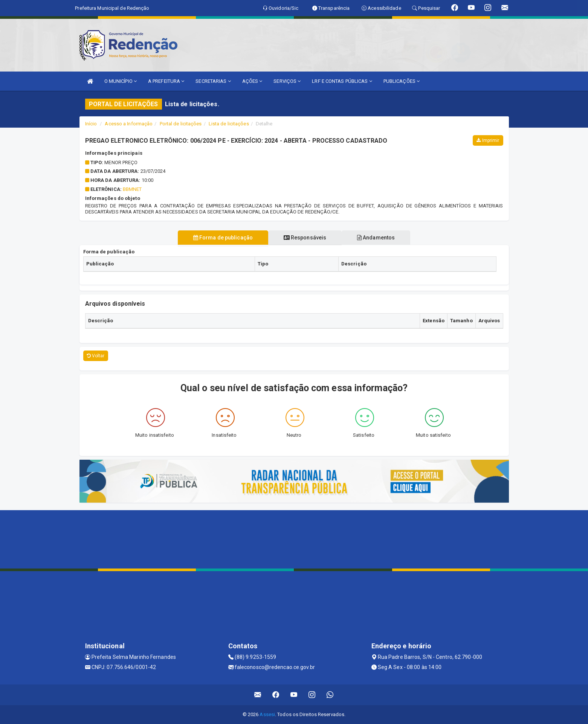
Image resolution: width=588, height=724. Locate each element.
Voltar (96, 356)
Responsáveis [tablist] (305, 238)
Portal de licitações (181, 124)
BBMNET (132, 189)
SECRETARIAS (213, 81)
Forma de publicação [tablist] (222, 238)
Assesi (267, 714)
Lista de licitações (229, 124)
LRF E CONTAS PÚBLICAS (342, 81)
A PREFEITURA (166, 81)
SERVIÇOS (287, 81)
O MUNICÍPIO (121, 81)
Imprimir (488, 140)
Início (91, 124)
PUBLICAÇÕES (402, 81)
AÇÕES (252, 81)
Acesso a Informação (129, 124)
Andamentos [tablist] (377, 238)
